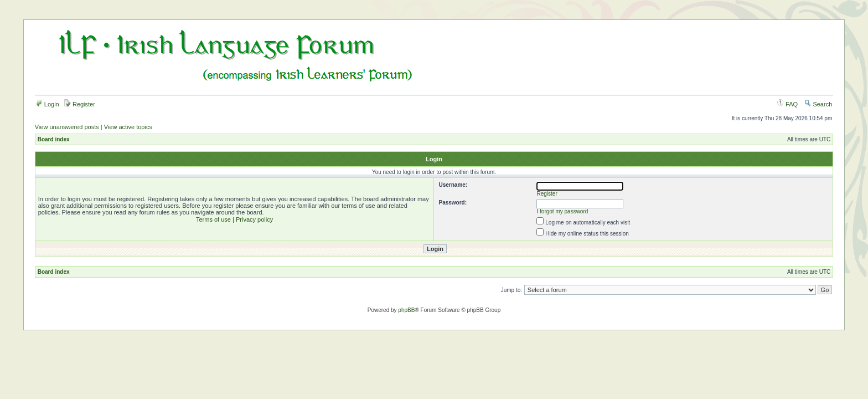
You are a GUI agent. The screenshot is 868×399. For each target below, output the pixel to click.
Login (48, 104)
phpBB (406, 310)
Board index (54, 139)
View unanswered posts (67, 127)
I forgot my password (563, 211)
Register (80, 104)
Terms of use (213, 219)
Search (818, 104)
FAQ (787, 104)
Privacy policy (254, 219)
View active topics (128, 127)
